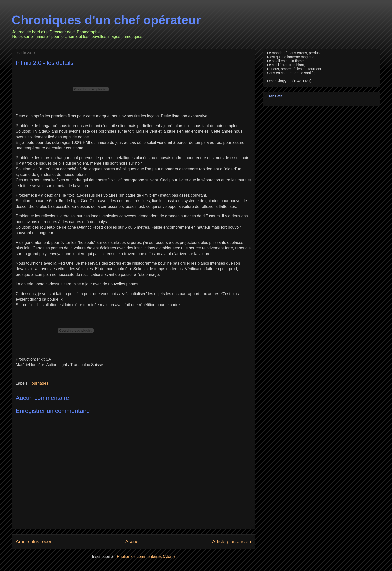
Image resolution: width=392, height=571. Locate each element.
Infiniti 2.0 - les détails (45, 63)
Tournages (39, 383)
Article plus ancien (232, 541)
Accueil (133, 541)
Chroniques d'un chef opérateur (106, 20)
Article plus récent (35, 541)
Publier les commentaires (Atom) (146, 556)
